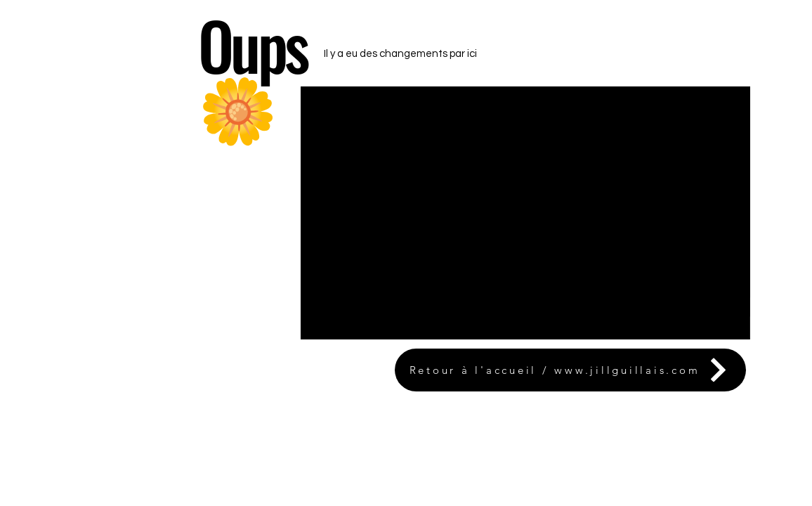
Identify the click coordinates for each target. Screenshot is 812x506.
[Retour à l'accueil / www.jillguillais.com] (570, 370)
